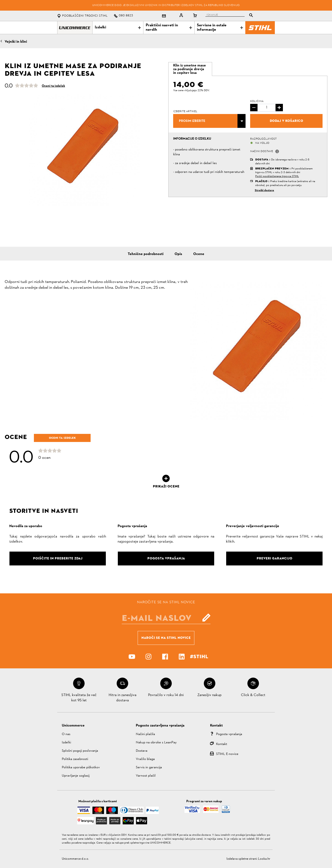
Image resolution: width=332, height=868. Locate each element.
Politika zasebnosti (75, 759)
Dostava (142, 751)
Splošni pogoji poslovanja (80, 751)
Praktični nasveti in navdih (169, 28)
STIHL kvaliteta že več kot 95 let (79, 698)
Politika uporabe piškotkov (81, 767)
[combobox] (209, 121)
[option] (84, 150)
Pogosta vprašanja (229, 734)
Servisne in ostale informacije (220, 28)
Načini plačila (145, 734)
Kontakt (222, 744)
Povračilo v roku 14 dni (166, 695)
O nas (66, 734)
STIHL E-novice (227, 754)
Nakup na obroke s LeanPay (156, 743)
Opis (178, 254)
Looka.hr (264, 859)
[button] (277, 151)
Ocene (199, 254)
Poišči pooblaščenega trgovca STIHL (277, 176)
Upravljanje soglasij (76, 776)
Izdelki (118, 27)
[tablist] (230, 16)
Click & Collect (253, 695)
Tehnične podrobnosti (146, 254)
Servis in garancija (149, 767)
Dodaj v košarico (286, 121)
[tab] (190, 69)
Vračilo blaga (145, 759)
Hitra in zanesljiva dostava (123, 698)
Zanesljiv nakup (209, 695)
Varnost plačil (146, 776)
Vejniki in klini (16, 42)
